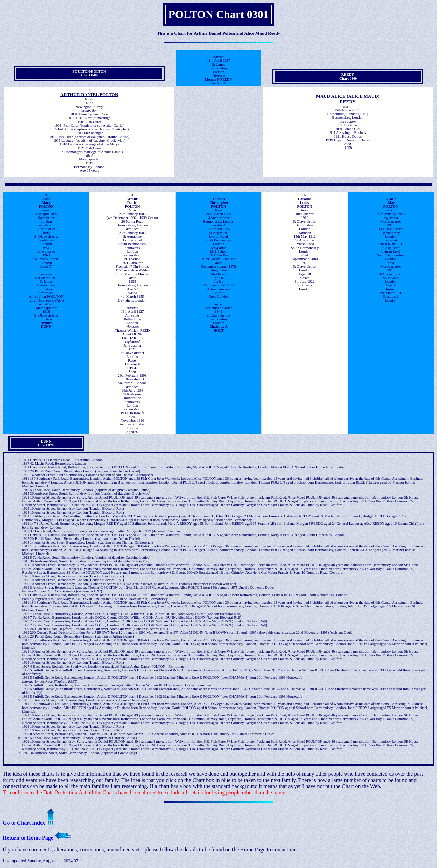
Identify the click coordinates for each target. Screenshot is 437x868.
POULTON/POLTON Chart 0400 (89, 73)
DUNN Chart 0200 (46, 443)
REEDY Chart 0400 (348, 76)
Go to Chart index (29, 823)
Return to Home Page (37, 838)
